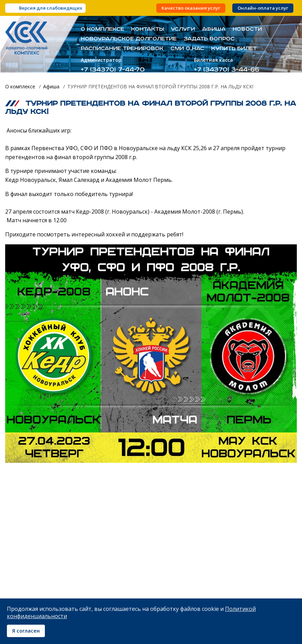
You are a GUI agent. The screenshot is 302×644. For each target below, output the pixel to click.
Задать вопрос (209, 39)
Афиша (214, 29)
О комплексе (103, 29)
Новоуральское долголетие (129, 39)
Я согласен (26, 631)
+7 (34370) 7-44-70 (113, 70)
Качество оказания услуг (191, 8)
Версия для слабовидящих (51, 8)
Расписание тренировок (122, 49)
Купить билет (234, 49)
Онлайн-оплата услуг (263, 8)
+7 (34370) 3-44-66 (227, 70)
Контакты (148, 29)
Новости (247, 29)
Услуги (183, 29)
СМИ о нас (187, 49)
